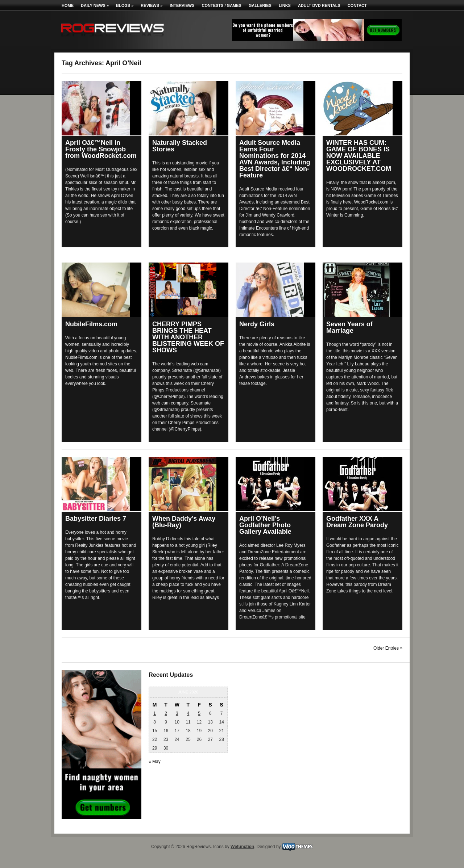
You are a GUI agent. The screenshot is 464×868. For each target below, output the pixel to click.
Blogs (125, 5)
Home (68, 5)
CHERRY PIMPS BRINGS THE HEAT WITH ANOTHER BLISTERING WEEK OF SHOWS (188, 337)
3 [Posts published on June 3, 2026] (177, 713)
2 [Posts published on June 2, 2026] (166, 713)
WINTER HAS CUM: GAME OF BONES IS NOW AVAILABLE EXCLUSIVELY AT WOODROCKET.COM (359, 156)
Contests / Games (222, 5)
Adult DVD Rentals (319, 5)
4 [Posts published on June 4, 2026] (188, 713)
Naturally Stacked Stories (180, 146)
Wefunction (242, 847)
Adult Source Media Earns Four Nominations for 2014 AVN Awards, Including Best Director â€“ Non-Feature (275, 159)
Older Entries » (388, 648)
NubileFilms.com (91, 324)
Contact (357, 5)
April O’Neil (122, 196)
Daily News (95, 5)
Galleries (260, 5)
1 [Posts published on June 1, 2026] (155, 713)
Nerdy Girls (257, 324)
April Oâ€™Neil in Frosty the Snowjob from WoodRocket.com (101, 149)
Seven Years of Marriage (349, 327)
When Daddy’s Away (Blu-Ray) (184, 522)
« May (155, 762)
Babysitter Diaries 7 (96, 519)
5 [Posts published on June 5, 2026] (199, 713)
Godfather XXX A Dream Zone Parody (357, 522)
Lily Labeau (358, 364)
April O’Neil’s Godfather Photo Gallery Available (265, 525)
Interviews (182, 5)
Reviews (152, 5)
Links (285, 5)
